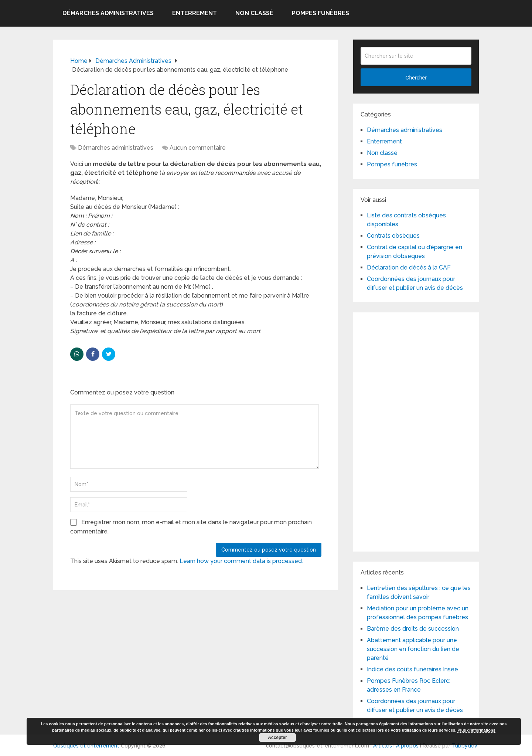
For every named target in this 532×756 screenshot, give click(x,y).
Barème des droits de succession (413, 629)
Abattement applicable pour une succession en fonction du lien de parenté (413, 649)
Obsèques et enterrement (86, 746)
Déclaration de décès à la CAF (409, 267)
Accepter (277, 738)
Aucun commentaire (198, 148)
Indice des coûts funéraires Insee (412, 669)
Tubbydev (465, 746)
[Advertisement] (416, 431)
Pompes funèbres (320, 13)
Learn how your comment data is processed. (241, 561)
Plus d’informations (476, 730)
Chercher (416, 78)
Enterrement (195, 13)
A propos (407, 746)
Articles (383, 746)
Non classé (254, 13)
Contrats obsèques (393, 236)
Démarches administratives (108, 13)
